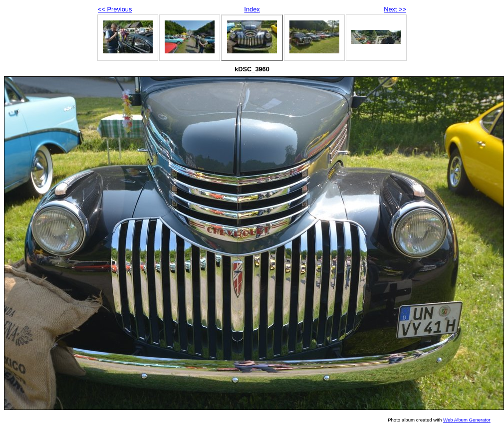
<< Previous (115, 9)
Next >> (395, 9)
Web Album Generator (467, 420)
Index (252, 9)
